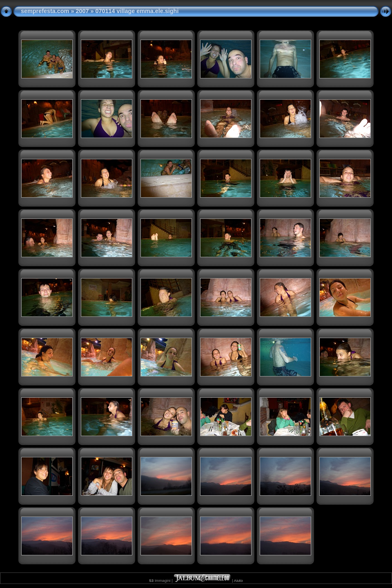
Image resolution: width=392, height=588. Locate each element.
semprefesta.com (45, 11)
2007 (82, 11)
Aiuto (238, 580)
